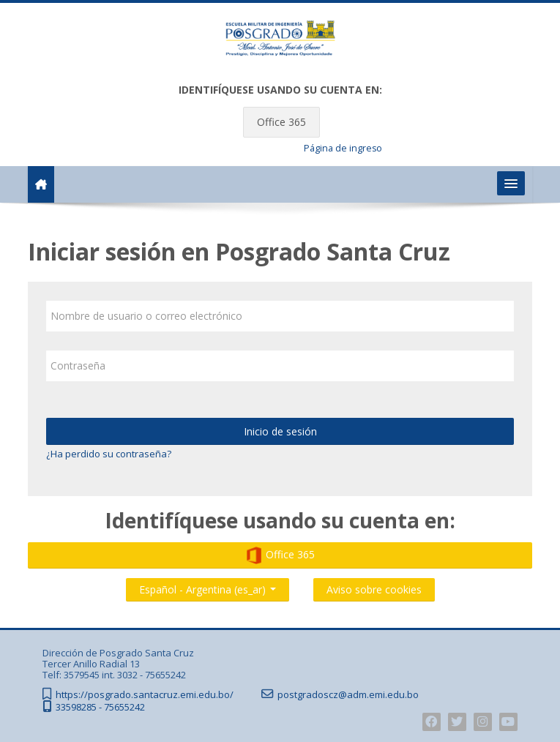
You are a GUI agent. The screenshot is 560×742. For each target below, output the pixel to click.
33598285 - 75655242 (100, 707)
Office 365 (281, 122)
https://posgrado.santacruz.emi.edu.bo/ (145, 695)
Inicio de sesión (280, 431)
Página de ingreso (343, 148)
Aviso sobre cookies (374, 589)
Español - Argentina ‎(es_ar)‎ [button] (208, 587)
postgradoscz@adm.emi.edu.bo (348, 695)
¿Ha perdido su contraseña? (109, 454)
